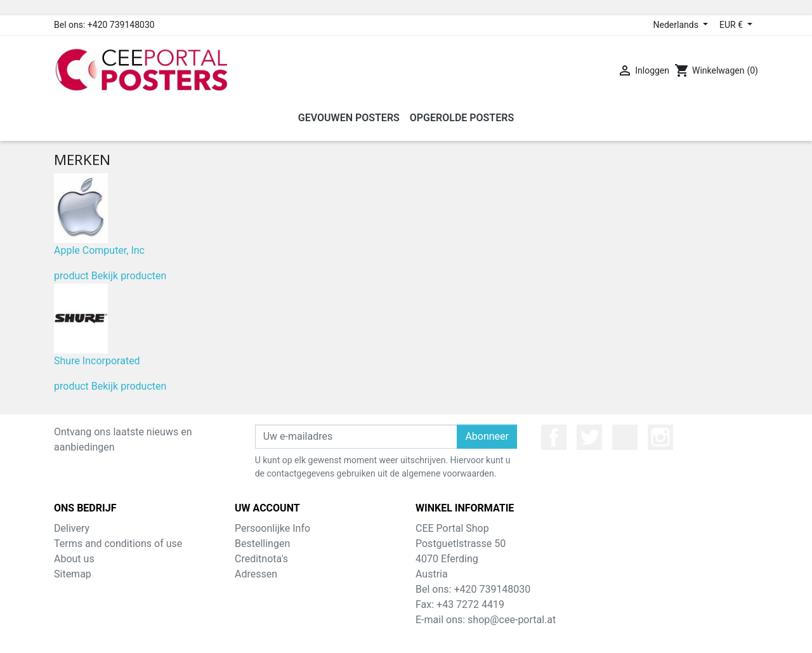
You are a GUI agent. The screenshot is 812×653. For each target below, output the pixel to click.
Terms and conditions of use (118, 544)
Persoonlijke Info (272, 528)
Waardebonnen (269, 589)
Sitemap (73, 574)
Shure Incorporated (97, 361)
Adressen (256, 574)
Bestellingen (262, 544)
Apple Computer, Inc (99, 250)
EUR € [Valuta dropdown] (732, 25)
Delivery (72, 528)
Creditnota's (261, 559)
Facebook (554, 437)
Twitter (589, 437)
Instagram (660, 437)
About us (74, 559)
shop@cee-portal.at (512, 620)
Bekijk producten (129, 276)
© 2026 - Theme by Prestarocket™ (406, 635)
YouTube (625, 437)
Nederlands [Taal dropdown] (677, 25)
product (71, 276)
